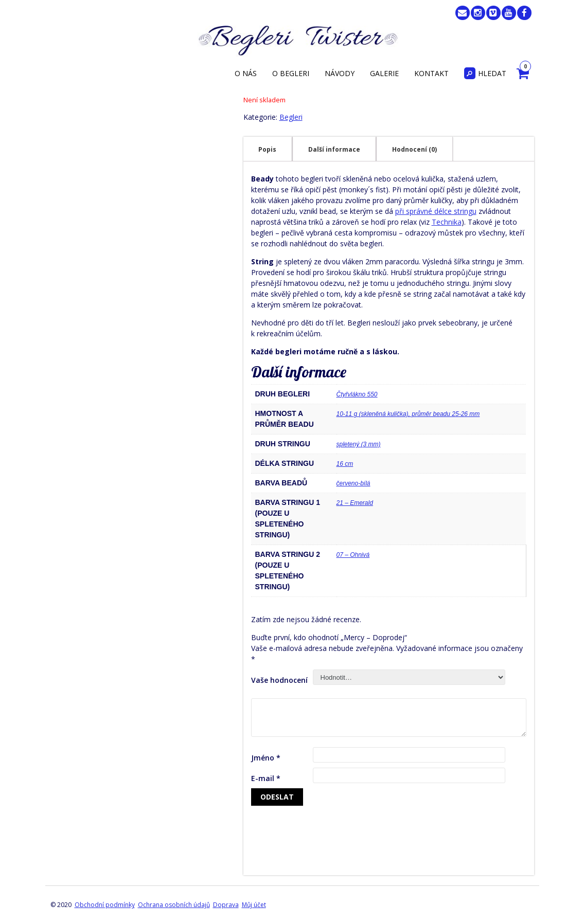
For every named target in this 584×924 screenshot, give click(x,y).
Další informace (334, 149)
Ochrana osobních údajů (174, 905)
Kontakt (431, 73)
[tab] (267, 149)
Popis (267, 149)
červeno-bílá (353, 483)
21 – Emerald (355, 503)
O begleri (291, 73)
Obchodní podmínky (105, 905)
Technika (447, 222)
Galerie (384, 73)
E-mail (266, 778)
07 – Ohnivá (353, 555)
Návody (340, 73)
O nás (246, 73)
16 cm (345, 464)
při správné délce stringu (436, 211)
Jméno (266, 758)
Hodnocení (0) (414, 149)
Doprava (226, 905)
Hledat (485, 73)
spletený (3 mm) (359, 444)
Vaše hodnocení (279, 680)
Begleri (291, 117)
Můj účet (254, 905)
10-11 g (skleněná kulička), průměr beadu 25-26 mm (408, 414)
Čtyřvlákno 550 (357, 394)
